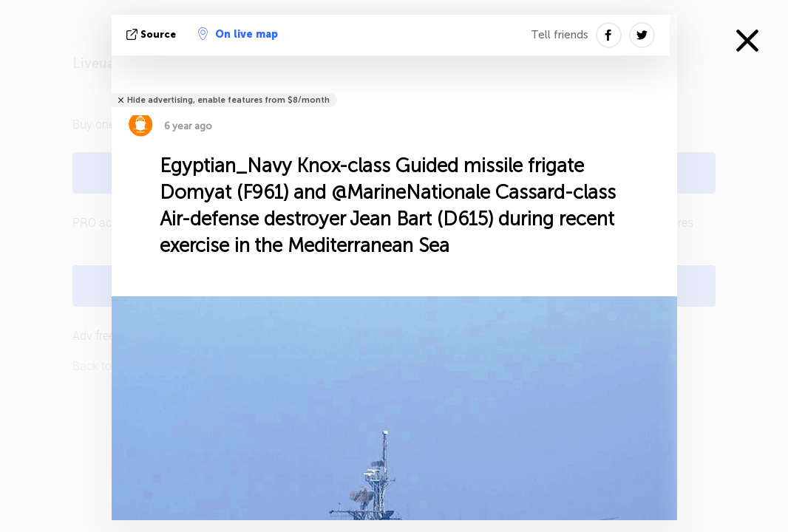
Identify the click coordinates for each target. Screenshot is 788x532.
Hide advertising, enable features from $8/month (228, 100)
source (153, 34)
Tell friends (560, 35)
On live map (238, 34)
